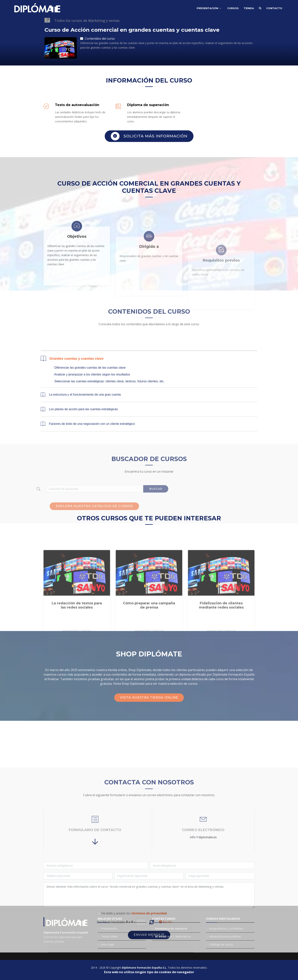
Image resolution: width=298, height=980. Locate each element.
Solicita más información (149, 138)
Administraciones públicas (225, 936)
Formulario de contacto (171, 928)
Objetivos (77, 282)
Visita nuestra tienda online (149, 698)
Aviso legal (107, 944)
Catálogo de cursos (221, 944)
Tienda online (109, 936)
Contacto (274, 8)
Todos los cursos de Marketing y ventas (87, 20)
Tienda (249, 8)
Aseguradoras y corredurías (226, 928)
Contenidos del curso (97, 39)
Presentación (207, 8)
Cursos (233, 8)
